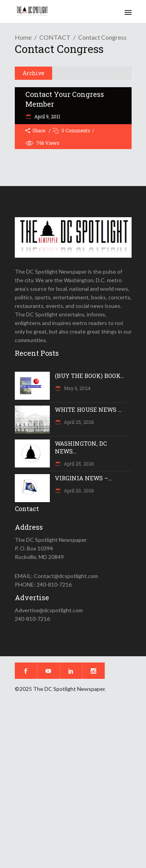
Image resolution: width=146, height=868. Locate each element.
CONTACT (55, 37)
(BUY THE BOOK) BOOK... (90, 376)
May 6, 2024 (77, 388)
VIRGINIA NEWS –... (83, 478)
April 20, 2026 (78, 490)
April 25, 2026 (78, 422)
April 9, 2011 (47, 116)
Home (23, 37)
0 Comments (76, 130)
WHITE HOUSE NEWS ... (88, 409)
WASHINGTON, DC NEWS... (81, 447)
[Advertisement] (73, 786)
